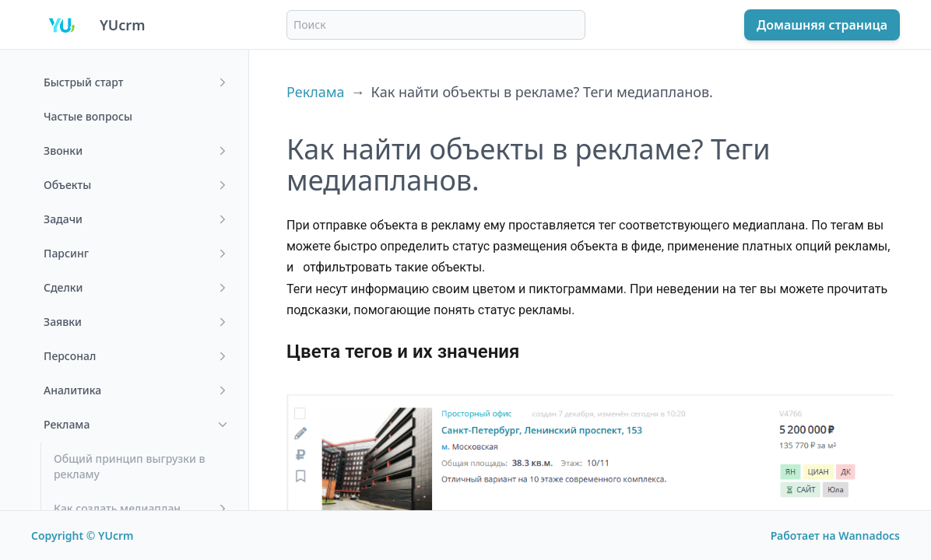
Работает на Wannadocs (835, 535)
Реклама (316, 92)
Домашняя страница (822, 25)
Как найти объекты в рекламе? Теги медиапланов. (542, 92)
